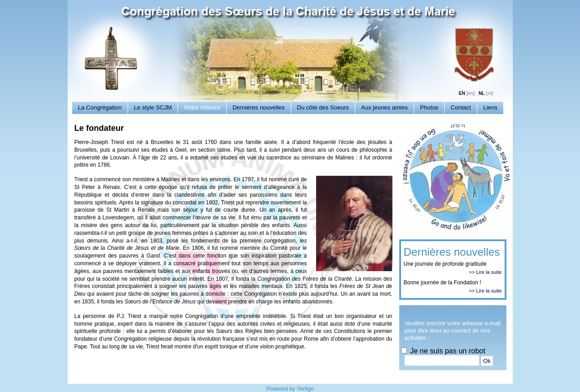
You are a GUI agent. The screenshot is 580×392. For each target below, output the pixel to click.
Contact (461, 107)
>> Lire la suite (485, 272)
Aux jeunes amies (384, 107)
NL (482, 93)
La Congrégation (100, 107)
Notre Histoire (202, 107)
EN (462, 93)
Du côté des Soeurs (323, 107)
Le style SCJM (153, 107)
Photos (429, 107)
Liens (490, 107)
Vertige (305, 389)
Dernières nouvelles (259, 107)
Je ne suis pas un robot (443, 351)
